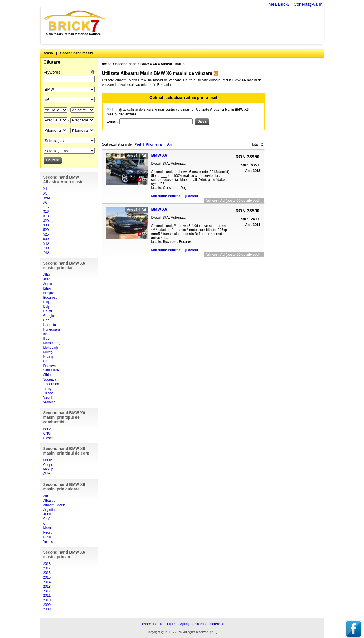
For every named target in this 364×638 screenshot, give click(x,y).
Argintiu (49, 510)
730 (46, 248)
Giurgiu (49, 316)
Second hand (126, 64)
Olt (45, 361)
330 (46, 225)
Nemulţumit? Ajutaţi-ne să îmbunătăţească (192, 624)
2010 (47, 600)
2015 (47, 577)
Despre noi (148, 624)
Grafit (47, 519)
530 (46, 239)
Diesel (48, 438)
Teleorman (51, 384)
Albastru (49, 501)
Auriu (47, 514)
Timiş (47, 389)
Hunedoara (52, 329)
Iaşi (46, 334)
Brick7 (75, 21)
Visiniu (48, 542)
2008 (47, 609)
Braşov (48, 293)
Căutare (52, 62)
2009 (47, 605)
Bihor (47, 288)
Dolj (46, 307)
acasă (48, 53)
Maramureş (52, 343)
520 (46, 230)
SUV (47, 474)
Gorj (46, 320)
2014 (47, 582)
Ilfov (46, 338)
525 (46, 234)
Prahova (50, 366)
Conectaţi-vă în (308, 4)
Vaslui (48, 398)
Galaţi (48, 311)
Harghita (50, 325)
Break (48, 460)
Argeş (48, 284)
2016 (47, 573)
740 (46, 253)
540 (46, 243)
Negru (48, 532)
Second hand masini (77, 53)
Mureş (48, 352)
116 (46, 207)
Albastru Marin (54, 505)
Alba (47, 275)
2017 (47, 568)
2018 (47, 564)
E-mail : (113, 121)
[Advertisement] (218, 26)
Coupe (48, 465)
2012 (47, 591)
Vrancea (49, 402)
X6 (45, 203)
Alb (46, 496)
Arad (47, 279)
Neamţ (48, 357)
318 (46, 216)
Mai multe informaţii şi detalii (175, 196)
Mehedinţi (51, 348)
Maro (47, 528)
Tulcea (48, 393)
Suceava (50, 379)
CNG (47, 433)
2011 (47, 596)
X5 (45, 193)
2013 (47, 587)
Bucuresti (50, 298)
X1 (45, 189)
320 (46, 221)
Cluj (46, 302)
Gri (45, 523)
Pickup (48, 469)
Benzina (49, 429)
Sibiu (47, 375)
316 (46, 212)
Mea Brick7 (279, 4)
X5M (47, 198)
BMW (145, 64)
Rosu (47, 537)
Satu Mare (51, 370)
